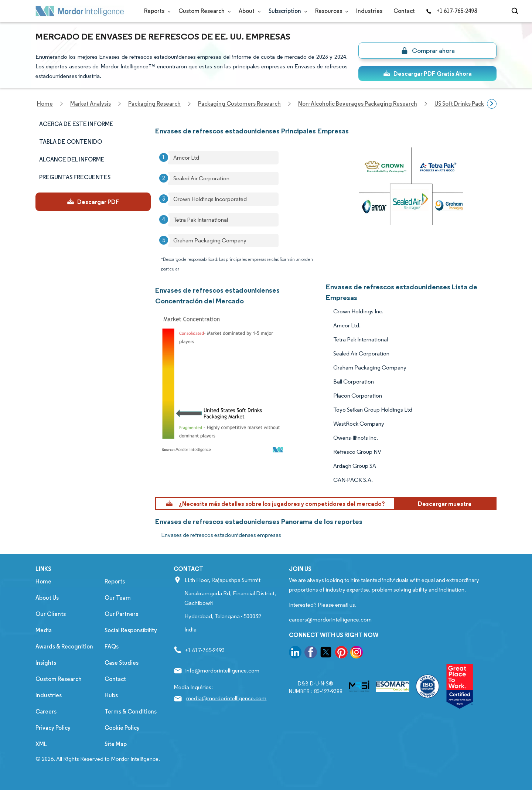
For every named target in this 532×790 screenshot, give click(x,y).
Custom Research (203, 11)
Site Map (116, 744)
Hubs (111, 695)
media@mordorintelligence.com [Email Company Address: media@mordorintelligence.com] (226, 698)
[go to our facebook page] (311, 653)
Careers (46, 711)
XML (41, 744)
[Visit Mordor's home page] (80, 11)
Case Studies (122, 663)
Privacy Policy (53, 728)
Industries (369, 11)
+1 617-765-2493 (451, 11)
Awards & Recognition (64, 646)
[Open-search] (516, 11)
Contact (404, 11)
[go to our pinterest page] (341, 653)
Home (43, 581)
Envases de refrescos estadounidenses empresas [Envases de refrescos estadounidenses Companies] (221, 535)
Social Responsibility (131, 630)
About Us (47, 598)
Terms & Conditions (131, 711)
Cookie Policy (122, 728)
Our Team (118, 598)
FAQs (112, 646)
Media (44, 630)
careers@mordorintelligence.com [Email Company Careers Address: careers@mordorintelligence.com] (330, 619)
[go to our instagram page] (357, 653)
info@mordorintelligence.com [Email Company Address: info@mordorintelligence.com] (222, 670)
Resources (330, 11)
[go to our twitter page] (326, 653)
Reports (156, 11)
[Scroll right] (492, 104)
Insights (46, 663)
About (248, 11)
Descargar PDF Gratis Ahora (427, 74)
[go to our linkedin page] (295, 653)
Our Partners (121, 614)
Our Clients (51, 614)
